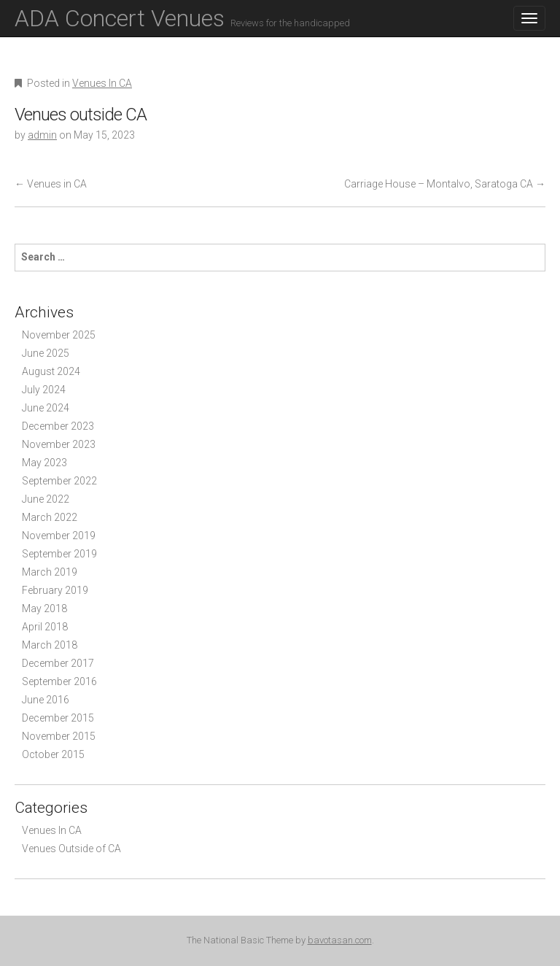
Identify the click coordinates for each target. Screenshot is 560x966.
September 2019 (59, 554)
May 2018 (44, 608)
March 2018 (50, 645)
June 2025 (46, 353)
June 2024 (46, 408)
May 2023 (44, 463)
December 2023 (58, 426)
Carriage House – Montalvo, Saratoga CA (445, 184)
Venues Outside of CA (71, 849)
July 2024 (44, 390)
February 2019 (55, 590)
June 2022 (46, 499)
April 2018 (45, 627)
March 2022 (50, 517)
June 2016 (46, 700)
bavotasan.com (340, 940)
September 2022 (59, 481)
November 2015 (59, 736)
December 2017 (58, 663)
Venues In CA (102, 83)
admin (42, 135)
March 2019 (50, 572)
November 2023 (59, 444)
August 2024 (51, 371)
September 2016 (59, 681)
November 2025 (59, 335)
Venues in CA (51, 184)
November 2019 (59, 536)
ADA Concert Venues (182, 18)
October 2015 (53, 754)
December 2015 (58, 718)
